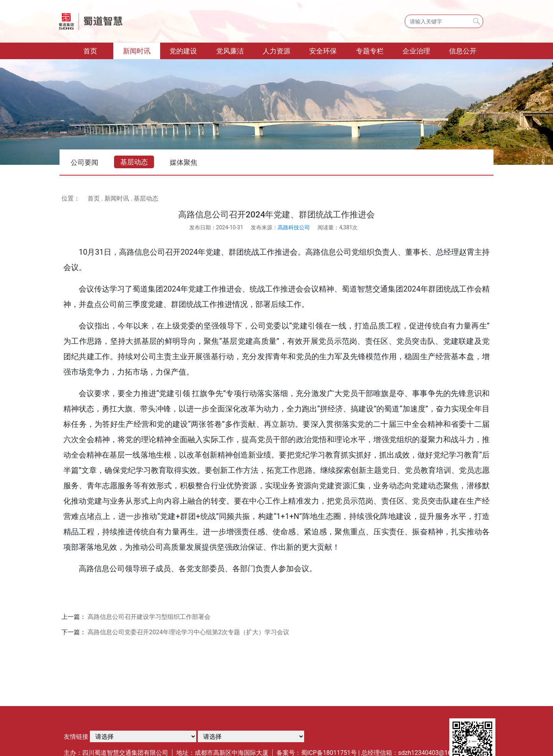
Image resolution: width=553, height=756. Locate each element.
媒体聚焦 (184, 162)
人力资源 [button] (276, 51)
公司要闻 (84, 162)
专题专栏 (370, 51)
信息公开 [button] (463, 51)
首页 (99, 50)
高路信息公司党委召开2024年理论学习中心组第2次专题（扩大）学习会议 (188, 632)
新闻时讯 (117, 198)
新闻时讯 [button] (137, 51)
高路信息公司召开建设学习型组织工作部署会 (149, 617)
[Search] (444, 21)
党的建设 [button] (183, 51)
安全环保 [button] (323, 51)
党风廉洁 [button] (230, 51)
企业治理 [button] (416, 51)
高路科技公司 (294, 227)
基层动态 (134, 162)
